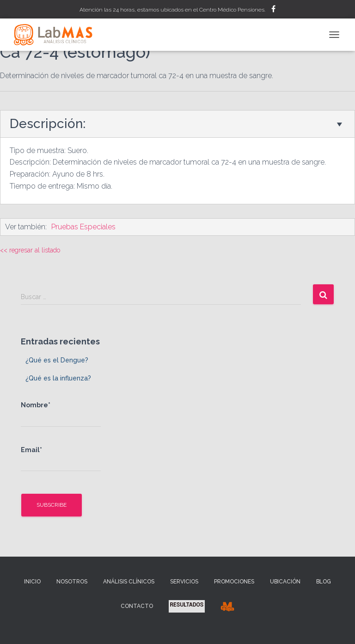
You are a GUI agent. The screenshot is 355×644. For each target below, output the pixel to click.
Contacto (137, 606)
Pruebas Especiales (83, 227)
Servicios (184, 582)
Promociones (234, 582)
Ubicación (285, 582)
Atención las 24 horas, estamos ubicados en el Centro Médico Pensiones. (172, 10)
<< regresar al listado (30, 250)
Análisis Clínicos (129, 582)
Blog (324, 582)
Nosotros (72, 582)
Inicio (32, 582)
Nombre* (61, 414)
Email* (61, 459)
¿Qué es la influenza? (58, 378)
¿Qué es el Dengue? (57, 360)
